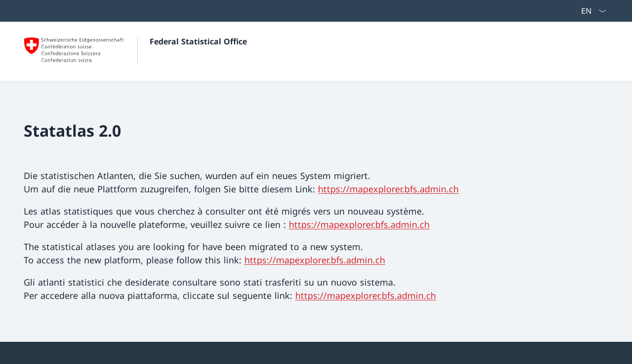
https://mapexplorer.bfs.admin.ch (388, 189)
